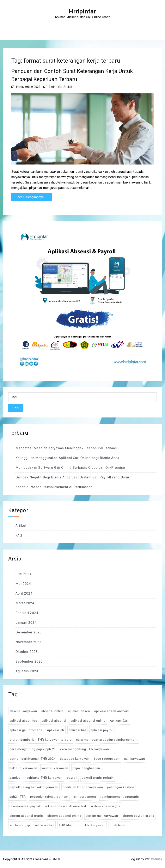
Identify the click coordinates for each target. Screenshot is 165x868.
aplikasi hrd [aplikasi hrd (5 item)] (77, 730)
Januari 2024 (26, 623)
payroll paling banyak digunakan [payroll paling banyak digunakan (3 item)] (34, 787)
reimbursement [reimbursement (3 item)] (84, 797)
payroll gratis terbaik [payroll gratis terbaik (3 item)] (98, 778)
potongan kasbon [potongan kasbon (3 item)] (121, 787)
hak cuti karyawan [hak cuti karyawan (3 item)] (23, 768)
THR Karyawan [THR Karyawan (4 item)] (94, 825)
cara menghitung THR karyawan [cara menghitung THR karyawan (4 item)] (85, 749)
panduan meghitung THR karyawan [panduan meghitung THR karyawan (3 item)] (36, 778)
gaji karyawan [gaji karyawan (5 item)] (135, 759)
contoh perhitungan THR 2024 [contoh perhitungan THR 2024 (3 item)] (33, 759)
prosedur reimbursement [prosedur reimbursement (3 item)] (49, 797)
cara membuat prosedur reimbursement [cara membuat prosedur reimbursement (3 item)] (107, 740)
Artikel (68, 87)
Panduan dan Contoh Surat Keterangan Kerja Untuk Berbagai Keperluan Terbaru (72, 75)
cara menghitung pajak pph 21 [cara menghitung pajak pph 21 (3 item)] (33, 749)
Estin (52, 87)
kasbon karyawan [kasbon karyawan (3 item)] (55, 768)
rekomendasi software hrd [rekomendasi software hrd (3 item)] (66, 806)
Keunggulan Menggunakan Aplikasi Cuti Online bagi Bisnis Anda (67, 458)
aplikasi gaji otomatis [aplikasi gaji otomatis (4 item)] (26, 730)
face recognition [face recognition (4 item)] (107, 759)
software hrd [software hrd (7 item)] (44, 825)
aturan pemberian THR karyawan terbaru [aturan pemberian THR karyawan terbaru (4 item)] (41, 740)
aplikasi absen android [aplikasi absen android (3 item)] (112, 711)
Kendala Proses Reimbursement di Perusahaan (54, 487)
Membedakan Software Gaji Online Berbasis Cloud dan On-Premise (70, 468)
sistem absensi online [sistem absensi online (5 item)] (64, 816)
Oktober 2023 (27, 652)
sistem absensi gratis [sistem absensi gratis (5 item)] (26, 816)
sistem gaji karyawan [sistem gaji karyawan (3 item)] (102, 816)
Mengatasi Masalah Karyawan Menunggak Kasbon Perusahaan (66, 448)
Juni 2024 (24, 574)
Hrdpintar (82, 11)
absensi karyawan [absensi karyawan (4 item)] (23, 711)
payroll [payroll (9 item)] (72, 778)
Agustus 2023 (27, 671)
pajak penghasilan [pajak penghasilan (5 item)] (86, 768)
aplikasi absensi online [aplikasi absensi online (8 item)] (88, 721)
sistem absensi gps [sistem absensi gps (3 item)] (105, 806)
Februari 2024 (27, 613)
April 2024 (24, 593)
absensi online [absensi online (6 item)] (53, 711)
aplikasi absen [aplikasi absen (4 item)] (79, 711)
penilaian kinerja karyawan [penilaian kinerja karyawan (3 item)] (83, 787)
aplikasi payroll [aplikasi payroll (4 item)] (102, 730)
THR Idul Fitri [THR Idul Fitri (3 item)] (69, 825)
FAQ (19, 535)
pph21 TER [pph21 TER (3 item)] (18, 797)
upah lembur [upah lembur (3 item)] (119, 825)
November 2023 (29, 642)
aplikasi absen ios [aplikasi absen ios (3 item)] (23, 721)
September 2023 (29, 661)
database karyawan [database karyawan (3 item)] (75, 759)
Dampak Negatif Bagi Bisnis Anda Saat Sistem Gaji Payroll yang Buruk (73, 477)
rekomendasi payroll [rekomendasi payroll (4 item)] (25, 806)
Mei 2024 (23, 584)
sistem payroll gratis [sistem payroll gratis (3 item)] (138, 816)
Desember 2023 (29, 632)
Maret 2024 (25, 603)
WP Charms (153, 859)
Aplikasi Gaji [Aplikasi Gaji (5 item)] (119, 721)
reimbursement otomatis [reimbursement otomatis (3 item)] (120, 797)
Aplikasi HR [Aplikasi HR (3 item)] (56, 730)
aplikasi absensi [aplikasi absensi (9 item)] (54, 721)
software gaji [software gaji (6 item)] (20, 825)
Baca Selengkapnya (32, 197)
